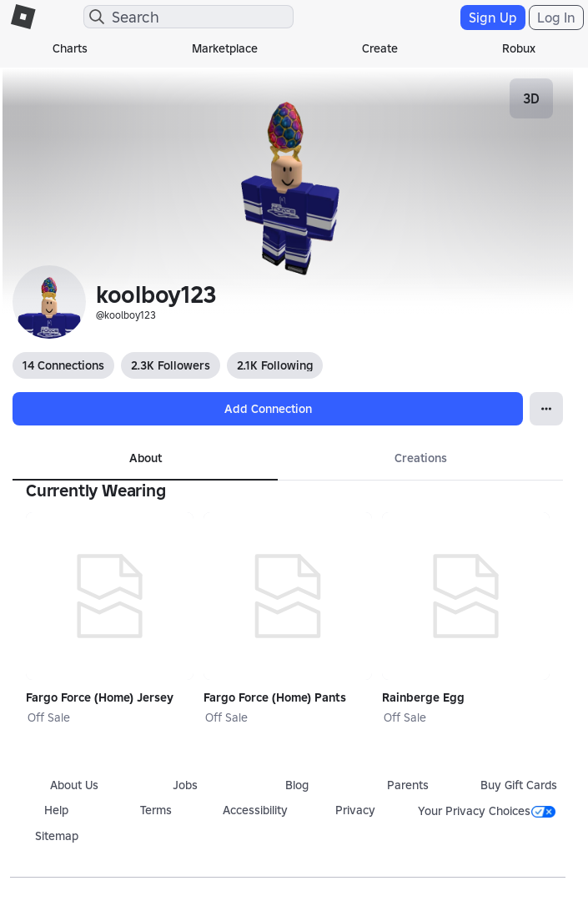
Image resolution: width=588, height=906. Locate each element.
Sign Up (493, 18)
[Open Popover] (546, 409)
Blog (297, 785)
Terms (156, 810)
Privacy (355, 810)
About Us (74, 785)
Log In (556, 18)
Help (56, 810)
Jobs (185, 785)
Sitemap (57, 836)
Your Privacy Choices (487, 811)
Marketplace (225, 48)
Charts (70, 48)
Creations (421, 458)
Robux (519, 48)
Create (380, 48)
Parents (408, 785)
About (146, 458)
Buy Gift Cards (519, 785)
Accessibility (255, 810)
